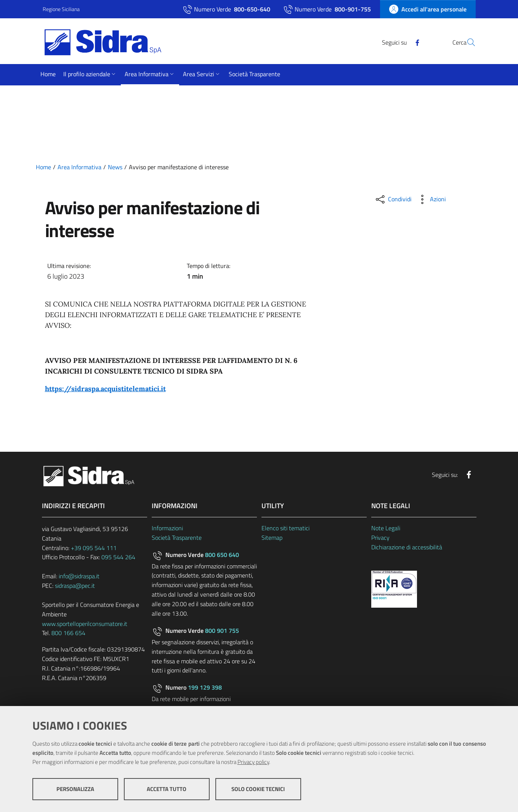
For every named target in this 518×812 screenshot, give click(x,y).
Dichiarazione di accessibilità (407, 547)
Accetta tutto (167, 789)
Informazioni (167, 528)
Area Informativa (79, 167)
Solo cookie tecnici (258, 789)
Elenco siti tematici (285, 528)
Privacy (380, 538)
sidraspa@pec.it (75, 586)
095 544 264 (118, 557)
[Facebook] (399, 42)
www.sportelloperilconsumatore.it (85, 624)
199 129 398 (205, 687)
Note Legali (386, 528)
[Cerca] (467, 42)
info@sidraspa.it (79, 576)
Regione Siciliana (61, 9)
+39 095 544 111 (94, 548)
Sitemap (272, 538)
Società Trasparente (177, 538)
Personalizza (75, 789)
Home (43, 167)
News (115, 167)
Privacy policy (253, 762)
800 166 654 (68, 633)
